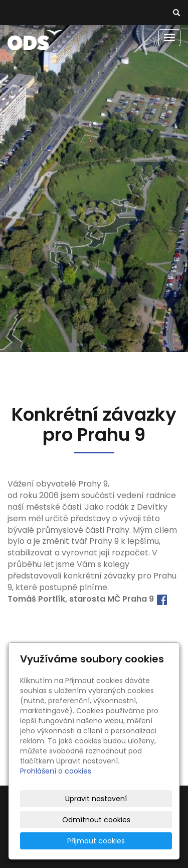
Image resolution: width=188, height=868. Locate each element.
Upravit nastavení (96, 799)
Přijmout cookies (96, 841)
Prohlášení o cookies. (56, 771)
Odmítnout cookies (96, 820)
